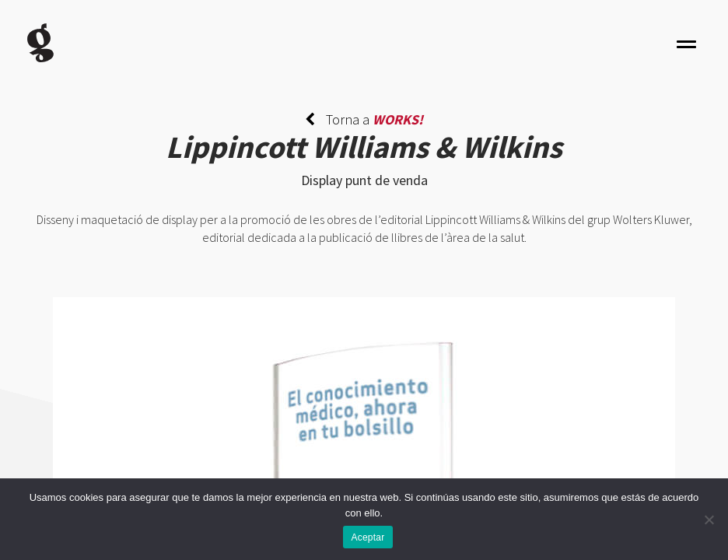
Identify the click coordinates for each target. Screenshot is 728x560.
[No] (709, 520)
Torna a (364, 119)
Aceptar (367, 537)
